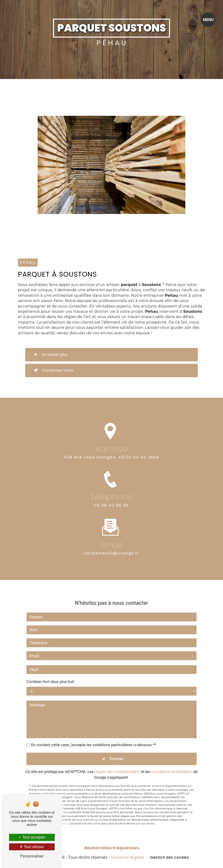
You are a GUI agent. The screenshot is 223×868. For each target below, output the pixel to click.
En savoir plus (49, 355)
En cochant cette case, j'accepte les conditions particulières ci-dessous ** (94, 735)
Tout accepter (32, 837)
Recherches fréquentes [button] (112, 848)
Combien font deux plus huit (50, 672)
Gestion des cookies (169, 857)
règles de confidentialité (117, 762)
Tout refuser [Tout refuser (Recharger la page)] (32, 847)
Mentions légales (127, 857)
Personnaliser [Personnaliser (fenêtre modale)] (32, 856)
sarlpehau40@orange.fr (111, 543)
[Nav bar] (208, 20)
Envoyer (117, 749)
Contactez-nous (52, 370)
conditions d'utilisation (172, 762)
